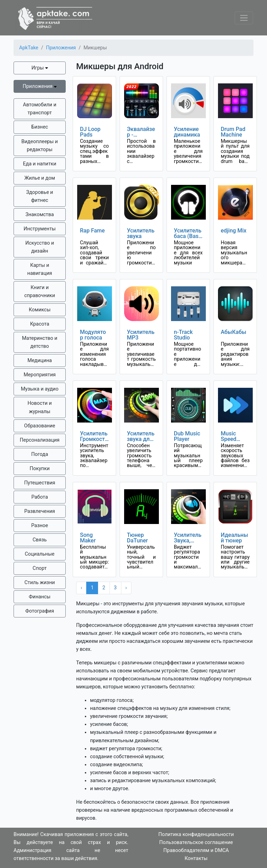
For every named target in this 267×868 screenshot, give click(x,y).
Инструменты (40, 229)
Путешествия (39, 483)
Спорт (40, 568)
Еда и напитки (40, 164)
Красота (39, 324)
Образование (39, 426)
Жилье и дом (40, 178)
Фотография (40, 611)
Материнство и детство (40, 342)
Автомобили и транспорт (40, 109)
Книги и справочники (40, 292)
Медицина (40, 361)
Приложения (40, 86)
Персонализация (40, 440)
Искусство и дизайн (40, 247)
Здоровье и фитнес (39, 196)
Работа (39, 497)
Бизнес (40, 127)
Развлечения (40, 511)
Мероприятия (40, 375)
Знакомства (40, 215)
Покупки (39, 469)
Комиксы (40, 310)
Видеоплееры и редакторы (40, 146)
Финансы (40, 597)
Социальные (39, 554)
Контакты (196, 858)
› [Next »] (126, 588)
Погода (40, 454)
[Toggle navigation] (244, 18)
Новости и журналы (40, 407)
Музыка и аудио (40, 389)
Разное (40, 526)
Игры (39, 68)
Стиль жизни (40, 583)
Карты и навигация (39, 269)
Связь (40, 540)
